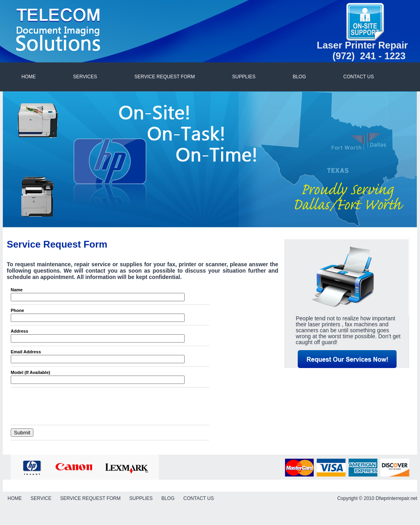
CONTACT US (359, 77)
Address (19, 331)
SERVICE (41, 498)
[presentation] (71, 406)
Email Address (26, 352)
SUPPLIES (244, 77)
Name (17, 290)
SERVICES (85, 77)
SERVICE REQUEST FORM (164, 77)
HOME (29, 77)
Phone (17, 310)
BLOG (299, 77)
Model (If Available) (30, 372)
